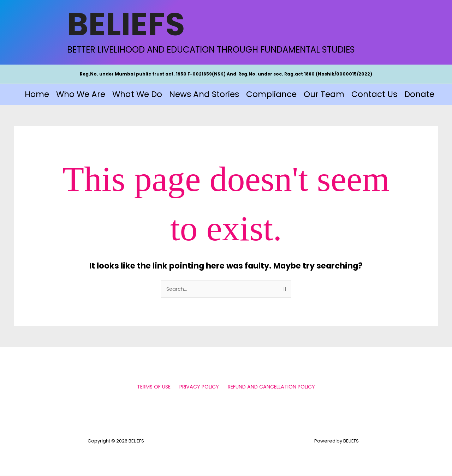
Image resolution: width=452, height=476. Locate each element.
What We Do (137, 94)
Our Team (324, 94)
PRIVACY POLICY (199, 387)
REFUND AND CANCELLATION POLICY (270, 387)
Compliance (271, 94)
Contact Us (374, 94)
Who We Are (81, 94)
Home (37, 94)
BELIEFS (126, 24)
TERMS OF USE (156, 387)
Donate (419, 94)
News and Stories (204, 94)
